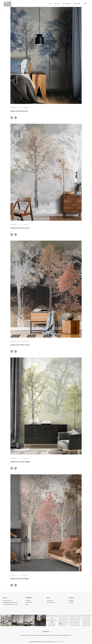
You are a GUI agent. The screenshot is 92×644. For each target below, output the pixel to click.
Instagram (71, 600)
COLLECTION (28, 600)
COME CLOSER (50, 600)
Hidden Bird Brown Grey (20, 228)
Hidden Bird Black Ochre (20, 345)
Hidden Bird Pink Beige (20, 579)
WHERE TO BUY (29, 602)
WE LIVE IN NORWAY (51, 602)
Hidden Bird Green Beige (20, 462)
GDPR (27, 604)
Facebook (71, 602)
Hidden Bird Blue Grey (19, 111)
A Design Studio (59, 642)
